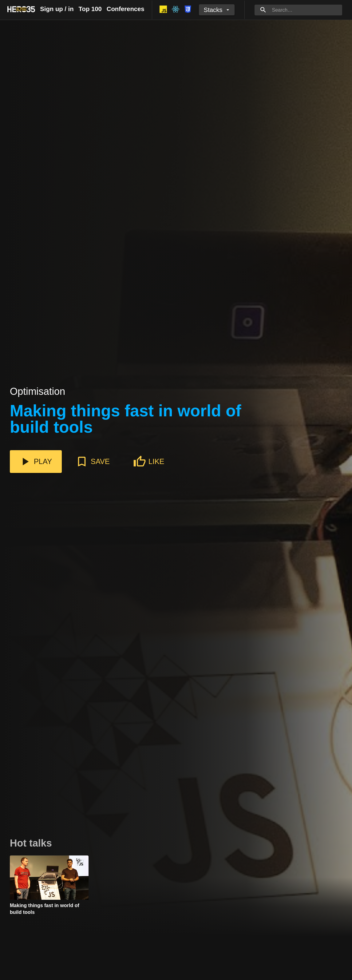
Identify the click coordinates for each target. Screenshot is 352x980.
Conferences (126, 9)
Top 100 (90, 9)
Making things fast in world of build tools (126, 419)
